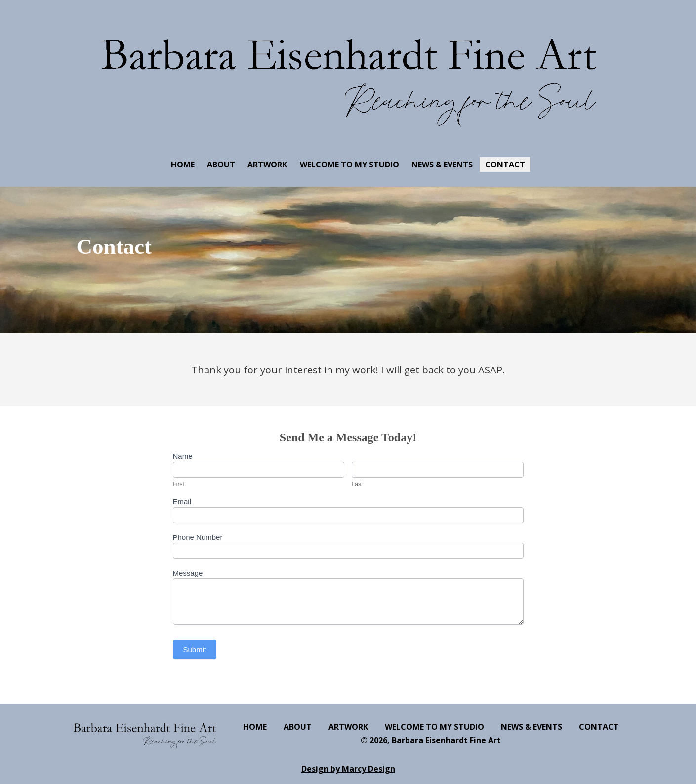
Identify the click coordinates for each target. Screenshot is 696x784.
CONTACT (505, 165)
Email (182, 502)
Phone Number (198, 537)
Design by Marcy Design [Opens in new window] (348, 769)
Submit (195, 649)
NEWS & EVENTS (442, 165)
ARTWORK (267, 165)
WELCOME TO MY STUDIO (349, 165)
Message (188, 573)
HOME (183, 165)
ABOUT (221, 165)
